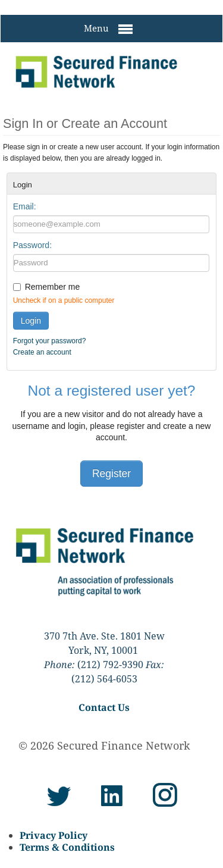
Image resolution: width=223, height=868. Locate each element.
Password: (32, 245)
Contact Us (104, 707)
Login (31, 321)
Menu (108, 29)
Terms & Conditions (67, 847)
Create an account (42, 352)
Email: (25, 206)
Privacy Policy (54, 835)
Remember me (53, 287)
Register (111, 474)
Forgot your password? (50, 341)
